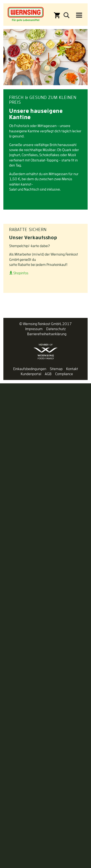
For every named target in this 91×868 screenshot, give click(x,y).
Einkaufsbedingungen (30, 369)
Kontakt (72, 369)
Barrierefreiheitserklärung (47, 334)
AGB (48, 374)
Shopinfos (21, 273)
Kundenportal (31, 374)
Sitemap (56, 369)
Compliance (64, 374)
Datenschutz (56, 329)
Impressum (34, 329)
